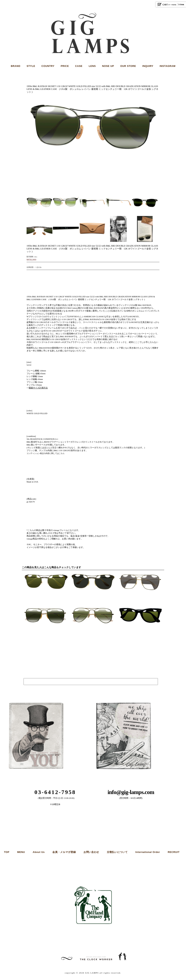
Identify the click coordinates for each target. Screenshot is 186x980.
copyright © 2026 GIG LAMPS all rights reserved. (93, 973)
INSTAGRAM (168, 66)
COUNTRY (48, 66)
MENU (21, 852)
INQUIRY (148, 66)
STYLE (31, 66)
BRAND (16, 66)
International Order (148, 852)
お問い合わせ (91, 852)
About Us (39, 852)
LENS (92, 66)
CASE (79, 66)
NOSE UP (108, 66)
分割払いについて (117, 852)
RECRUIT (174, 852)
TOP (7, 852)
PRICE (65, 66)
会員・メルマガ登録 (64, 852)
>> (37, 388)
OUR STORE (128, 66)
